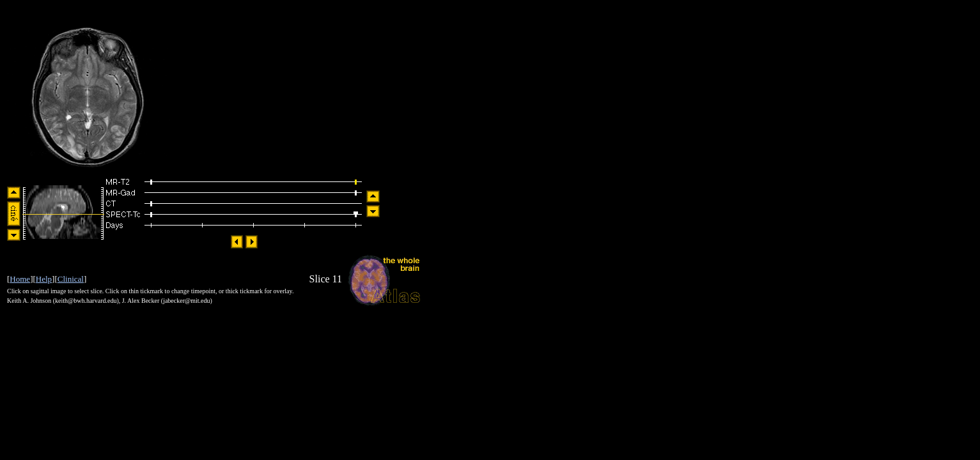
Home (20, 279)
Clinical (71, 279)
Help (44, 279)
